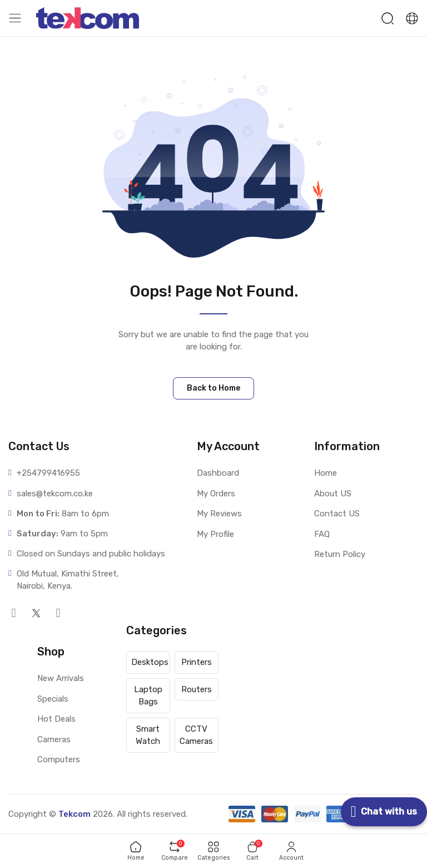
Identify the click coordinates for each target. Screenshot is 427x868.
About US (333, 494)
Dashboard (218, 473)
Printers (197, 662)
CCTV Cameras (196, 735)
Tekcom (75, 814)
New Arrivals (61, 678)
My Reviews (219, 514)
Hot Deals (56, 719)
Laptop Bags (148, 696)
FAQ (322, 534)
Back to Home (213, 388)
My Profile (215, 534)
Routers (197, 689)
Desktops (150, 662)
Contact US (337, 514)
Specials (53, 699)
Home (326, 473)
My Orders (216, 494)
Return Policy (340, 554)
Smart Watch (148, 735)
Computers (59, 759)
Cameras (54, 739)
